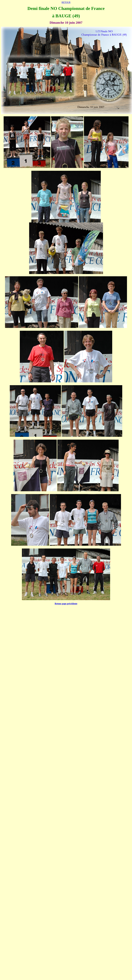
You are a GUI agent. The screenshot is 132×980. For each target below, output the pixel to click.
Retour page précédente (66, 604)
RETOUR (66, 2)
